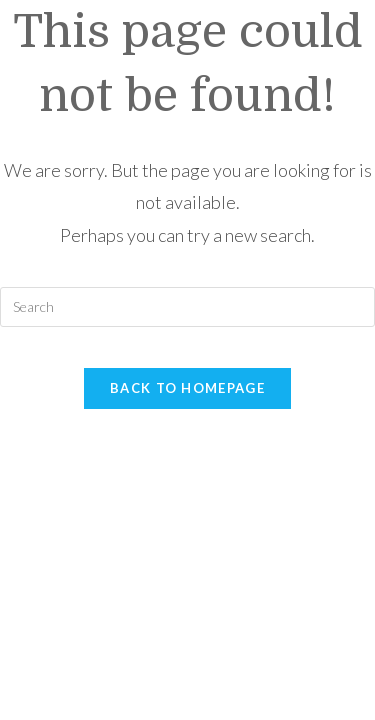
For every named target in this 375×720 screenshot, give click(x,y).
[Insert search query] (187, 307)
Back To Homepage (187, 388)
